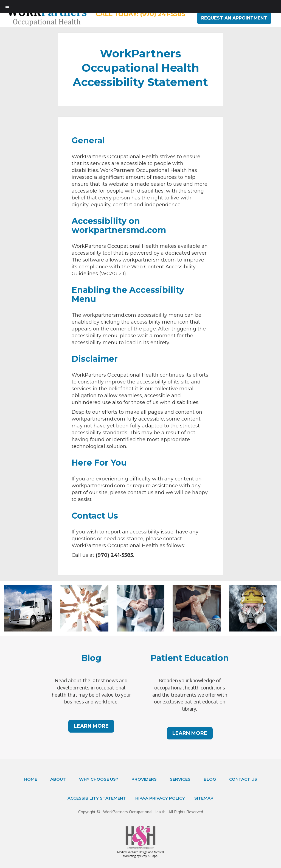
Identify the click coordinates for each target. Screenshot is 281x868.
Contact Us (243, 779)
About (58, 779)
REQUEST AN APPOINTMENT (234, 18)
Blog (210, 779)
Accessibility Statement (97, 798)
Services (180, 779)
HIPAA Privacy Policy (160, 798)
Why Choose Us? (99, 779)
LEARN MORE (91, 726)
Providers (144, 779)
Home (31, 779)
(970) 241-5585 (163, 14)
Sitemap (204, 798)
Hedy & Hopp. (149, 856)
